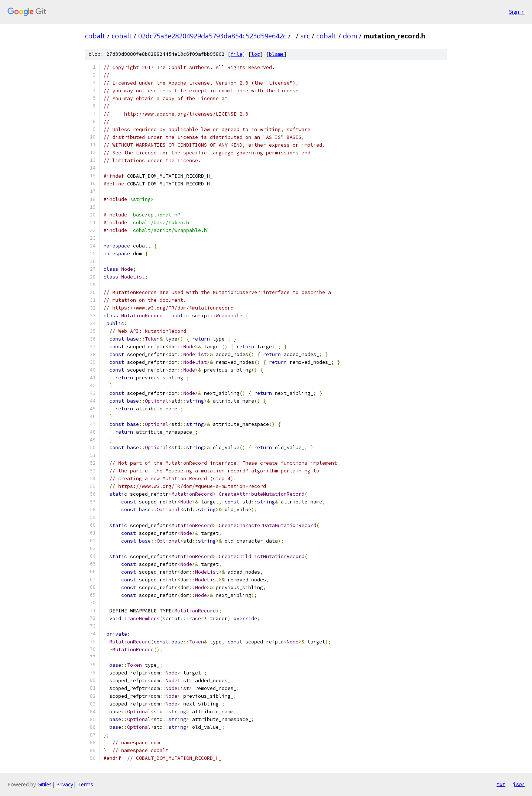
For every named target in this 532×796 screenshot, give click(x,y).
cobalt (95, 36)
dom (350, 36)
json (519, 784)
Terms (85, 784)
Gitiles (45, 784)
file (236, 54)
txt (501, 784)
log (256, 54)
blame (276, 54)
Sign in (517, 12)
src (305, 36)
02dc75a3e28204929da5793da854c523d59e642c (212, 36)
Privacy (65, 784)
